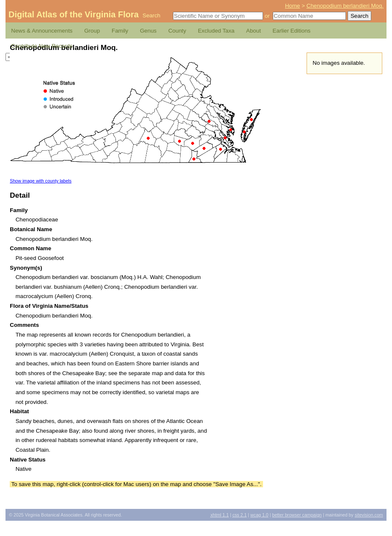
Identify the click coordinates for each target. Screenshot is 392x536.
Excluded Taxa (216, 31)
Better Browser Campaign (297, 515)
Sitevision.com (369, 515)
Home (293, 6)
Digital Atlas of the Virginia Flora (74, 14)
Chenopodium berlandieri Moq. (345, 6)
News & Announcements (42, 31)
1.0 (259, 515)
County (177, 31)
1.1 (220, 515)
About (254, 31)
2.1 (240, 515)
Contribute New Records (42, 46)
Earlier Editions (292, 31)
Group (92, 31)
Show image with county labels (41, 181)
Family (120, 31)
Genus (148, 31)
